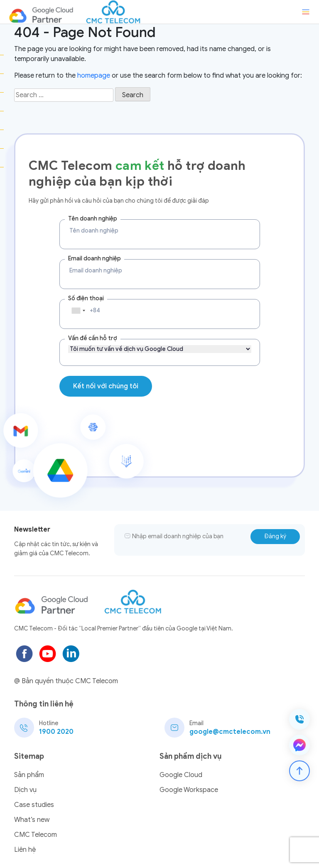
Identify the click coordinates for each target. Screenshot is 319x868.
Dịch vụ (25, 790)
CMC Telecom (36, 835)
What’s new (32, 820)
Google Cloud (181, 775)
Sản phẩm (29, 775)
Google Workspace (189, 790)
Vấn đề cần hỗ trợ (93, 338)
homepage (94, 76)
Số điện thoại (86, 298)
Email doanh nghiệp (94, 259)
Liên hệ (25, 850)
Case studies (34, 805)
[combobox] (78, 311)
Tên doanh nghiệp (93, 219)
